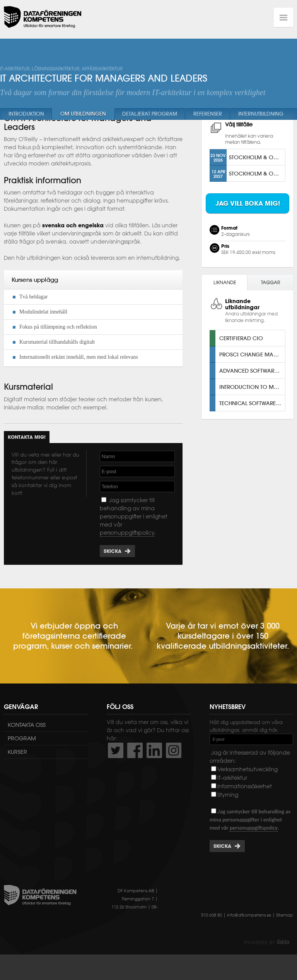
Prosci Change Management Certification (252, 372)
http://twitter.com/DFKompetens (116, 768)
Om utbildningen (83, 114)
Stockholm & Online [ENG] (257, 192)
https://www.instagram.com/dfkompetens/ (174, 768)
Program (22, 756)
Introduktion (26, 114)
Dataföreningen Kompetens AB (43, 17)
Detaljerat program (150, 114)
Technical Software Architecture (252, 421)
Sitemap (285, 933)
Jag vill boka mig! (248, 222)
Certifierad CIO (241, 356)
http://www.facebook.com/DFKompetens (135, 768)
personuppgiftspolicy (127, 551)
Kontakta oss (27, 743)
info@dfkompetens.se (249, 933)
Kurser (17, 770)
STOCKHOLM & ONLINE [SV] (257, 175)
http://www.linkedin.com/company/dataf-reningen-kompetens (154, 768)
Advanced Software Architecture (252, 388)
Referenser (208, 114)
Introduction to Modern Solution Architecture (252, 405)
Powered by (267, 960)
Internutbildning (261, 114)
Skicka (113, 569)
